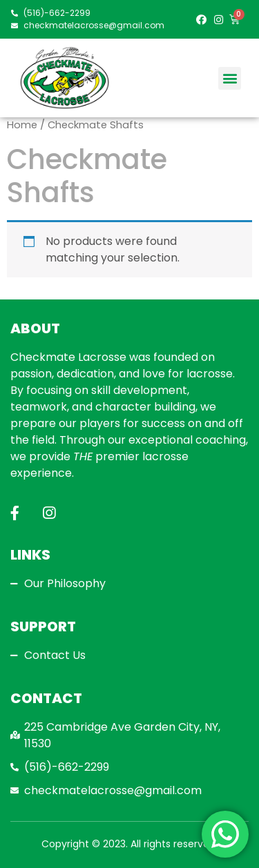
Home (22, 125)
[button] (230, 78)
